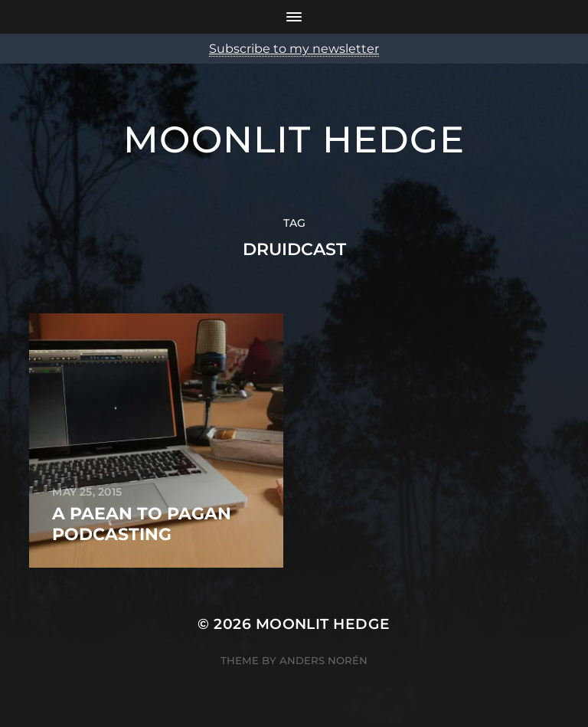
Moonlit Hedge (294, 139)
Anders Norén (323, 660)
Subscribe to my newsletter (294, 49)
